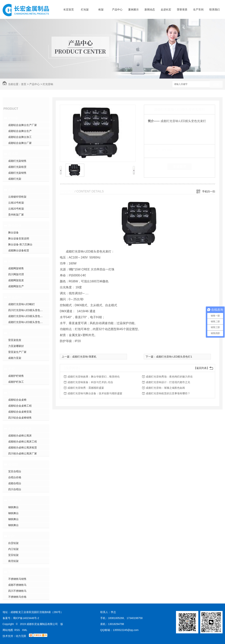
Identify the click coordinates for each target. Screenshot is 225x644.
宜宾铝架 (13, 555)
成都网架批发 (16, 280)
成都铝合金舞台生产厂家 (23, 125)
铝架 (12, 536)
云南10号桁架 (16, 203)
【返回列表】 (202, 368)
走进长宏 (166, 10)
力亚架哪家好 (16, 346)
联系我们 (215, 10)
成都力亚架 (15, 358)
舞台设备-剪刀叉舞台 (20, 244)
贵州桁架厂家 (16, 215)
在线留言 (180, 167)
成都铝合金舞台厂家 (20, 143)
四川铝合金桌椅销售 (20, 418)
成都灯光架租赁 (17, 167)
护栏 (12, 369)
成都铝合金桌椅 (17, 400)
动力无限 (21, 636)
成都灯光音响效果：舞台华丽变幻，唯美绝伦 (94, 377)
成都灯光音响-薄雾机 (84, 357)
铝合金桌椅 (17, 393)
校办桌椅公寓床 (20, 428)
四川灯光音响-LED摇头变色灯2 (26, 310)
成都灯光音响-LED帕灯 (22, 304)
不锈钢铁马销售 (17, 579)
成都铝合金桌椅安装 (20, 412)
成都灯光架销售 (17, 161)
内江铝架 (13, 549)
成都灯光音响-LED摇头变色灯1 (26, 316)
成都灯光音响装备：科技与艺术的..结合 (90, 382)
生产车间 (198, 10)
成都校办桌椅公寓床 (20, 436)
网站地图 (8, 630)
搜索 (216, 84)
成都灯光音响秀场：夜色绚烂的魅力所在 (169, 377)
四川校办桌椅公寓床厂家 (23, 453)
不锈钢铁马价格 (17, 597)
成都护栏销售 (16, 376)
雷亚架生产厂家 (17, 352)
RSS (17, 630)
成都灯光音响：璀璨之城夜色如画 (165, 388)
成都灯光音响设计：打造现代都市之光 (168, 382)
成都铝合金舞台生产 (20, 131)
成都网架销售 (16, 268)
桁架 (101, 10)
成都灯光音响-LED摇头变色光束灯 (28, 322)
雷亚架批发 (15, 340)
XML (25, 630)
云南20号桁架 (16, 209)
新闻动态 (150, 10)
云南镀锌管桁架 (17, 197)
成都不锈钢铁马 (17, 585)
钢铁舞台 (15, 500)
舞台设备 (15, 225)
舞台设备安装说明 (19, 238)
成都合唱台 (15, 483)
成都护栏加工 (16, 382)
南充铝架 (13, 561)
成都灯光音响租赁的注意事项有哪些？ (168, 393)
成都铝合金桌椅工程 (20, 406)
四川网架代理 (16, 274)
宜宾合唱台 (15, 471)
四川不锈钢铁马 (17, 591)
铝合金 (13, 118)
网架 (12, 261)
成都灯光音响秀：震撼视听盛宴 (86, 388)
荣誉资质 (182, 10)
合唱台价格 (15, 477)
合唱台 (13, 464)
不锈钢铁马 (17, 572)
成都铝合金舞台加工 (20, 137)
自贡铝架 (13, 543)
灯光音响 (48, 84)
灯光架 (85, 10)
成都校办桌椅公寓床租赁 (23, 447)
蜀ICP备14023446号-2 (26, 618)
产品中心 (117, 10)
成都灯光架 (15, 179)
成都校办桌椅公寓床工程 (23, 442)
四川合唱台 (15, 489)
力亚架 (13, 333)
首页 (24, 84)
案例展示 (133, 10)
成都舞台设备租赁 (19, 250)
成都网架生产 (16, 286)
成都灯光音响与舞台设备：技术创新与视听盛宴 (95, 393)
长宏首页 (69, 10)
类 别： (154, 150)
